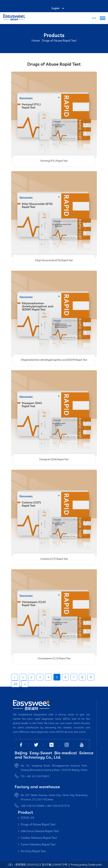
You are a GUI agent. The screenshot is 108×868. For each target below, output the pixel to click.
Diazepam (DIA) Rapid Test (54, 459)
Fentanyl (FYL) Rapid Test (54, 161)
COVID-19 (27, 818)
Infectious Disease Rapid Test (40, 831)
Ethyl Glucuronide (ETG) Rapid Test (54, 260)
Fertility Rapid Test (33, 851)
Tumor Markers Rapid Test (38, 844)
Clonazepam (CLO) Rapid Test (54, 658)
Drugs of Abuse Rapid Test (38, 824)
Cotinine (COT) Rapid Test (54, 559)
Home (36, 40)
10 (15, 684)
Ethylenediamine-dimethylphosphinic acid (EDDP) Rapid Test (54, 360)
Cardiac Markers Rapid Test (39, 838)
